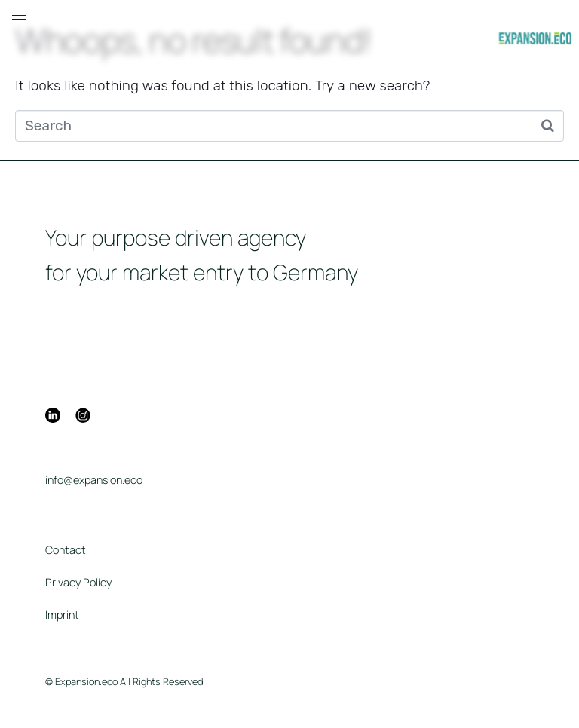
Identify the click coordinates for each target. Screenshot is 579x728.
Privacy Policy (78, 582)
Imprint (62, 615)
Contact (66, 550)
